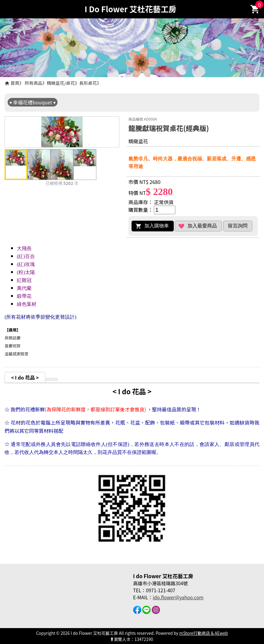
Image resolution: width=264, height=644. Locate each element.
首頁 (15, 83)
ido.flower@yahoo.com (178, 597)
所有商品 (34, 83)
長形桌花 (88, 83)
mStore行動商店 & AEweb (204, 633)
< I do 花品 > (25, 377)
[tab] (25, 377)
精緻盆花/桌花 (61, 83)
